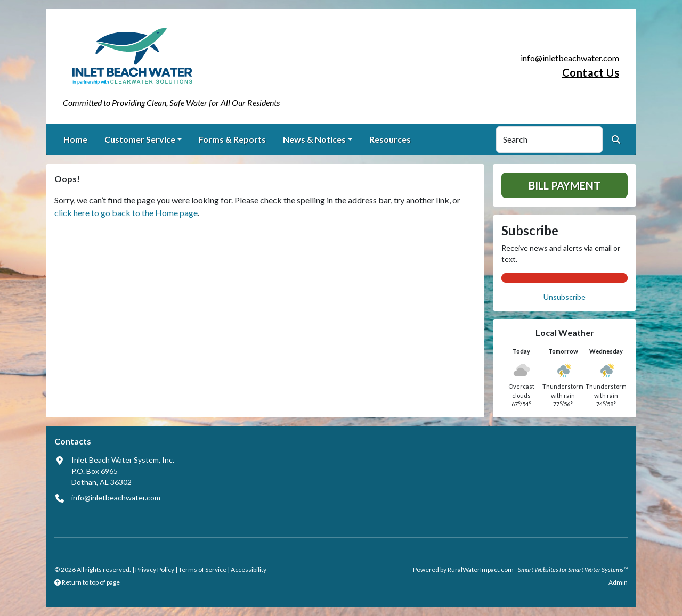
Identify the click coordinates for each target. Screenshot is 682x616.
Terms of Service (202, 569)
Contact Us (591, 72)
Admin (618, 582)
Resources (390, 139)
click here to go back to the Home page (126, 213)
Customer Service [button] (140, 139)
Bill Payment (565, 185)
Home (75, 139)
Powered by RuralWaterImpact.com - (520, 569)
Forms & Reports (232, 139)
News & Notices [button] (314, 139)
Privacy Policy (155, 569)
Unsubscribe (565, 297)
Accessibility (249, 569)
